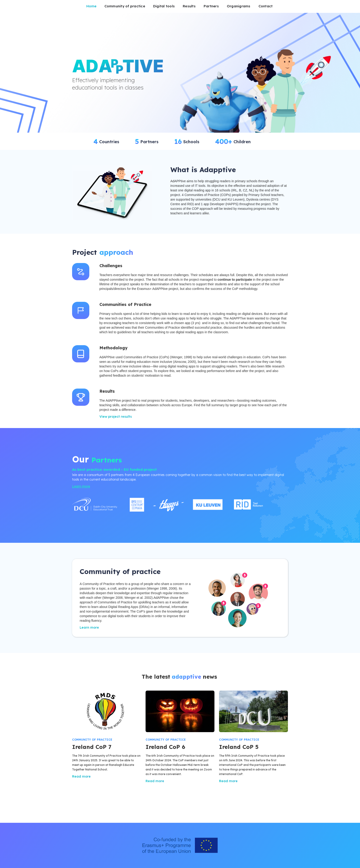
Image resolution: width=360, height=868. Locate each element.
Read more (81, 776)
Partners (211, 6)
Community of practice (125, 6)
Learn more (81, 486)
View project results (116, 417)
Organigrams (239, 6)
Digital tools (164, 6)
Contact (266, 6)
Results (189, 6)
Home (91, 6)
